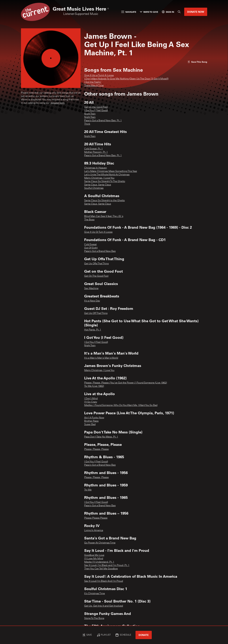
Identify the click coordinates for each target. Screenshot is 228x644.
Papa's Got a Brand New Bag (100, 251)
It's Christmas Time (95, 594)
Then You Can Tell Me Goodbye (101, 569)
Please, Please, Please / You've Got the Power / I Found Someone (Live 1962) (126, 383)
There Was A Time (94, 86)
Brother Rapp (91, 421)
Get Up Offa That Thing (96, 264)
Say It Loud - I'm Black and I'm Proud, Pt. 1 (107, 565)
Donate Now (196, 12)
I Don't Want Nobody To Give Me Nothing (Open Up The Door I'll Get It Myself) (126, 79)
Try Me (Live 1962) (94, 386)
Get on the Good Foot (96, 107)
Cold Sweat (90, 245)
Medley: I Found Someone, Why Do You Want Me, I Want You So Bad (121, 405)
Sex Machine (91, 289)
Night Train (90, 114)
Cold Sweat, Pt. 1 (93, 149)
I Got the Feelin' (93, 82)
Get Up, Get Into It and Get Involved (104, 606)
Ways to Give (149, 12)
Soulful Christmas (94, 188)
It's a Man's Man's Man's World (101, 358)
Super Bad (90, 425)
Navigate (129, 12)
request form (58, 103)
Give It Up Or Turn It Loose (98, 232)
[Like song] (197, 62)
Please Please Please (96, 518)
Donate (144, 635)
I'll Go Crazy (91, 402)
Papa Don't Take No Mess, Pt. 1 (101, 437)
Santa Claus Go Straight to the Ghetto (105, 201)
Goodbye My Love (94, 555)
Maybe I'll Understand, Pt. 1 (99, 562)
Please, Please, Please (96, 449)
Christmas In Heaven (96, 168)
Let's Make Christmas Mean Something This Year (111, 171)
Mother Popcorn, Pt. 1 (96, 152)
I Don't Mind (91, 399)
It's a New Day (92, 301)
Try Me (88, 490)
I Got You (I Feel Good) (96, 111)
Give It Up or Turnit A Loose (99, 76)
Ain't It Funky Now (94, 418)
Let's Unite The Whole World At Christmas (107, 175)
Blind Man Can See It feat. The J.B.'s (104, 216)
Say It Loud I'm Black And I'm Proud (104, 581)
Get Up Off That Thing (96, 313)
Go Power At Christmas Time (100, 543)
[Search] (179, 12)
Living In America (94, 531)
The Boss (89, 220)
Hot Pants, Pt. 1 (93, 330)
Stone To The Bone (94, 618)
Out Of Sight (91, 248)
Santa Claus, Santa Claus (98, 185)
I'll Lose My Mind (94, 559)
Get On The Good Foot (96, 276)
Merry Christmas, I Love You (99, 178)
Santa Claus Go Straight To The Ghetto (105, 181)
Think (87, 124)
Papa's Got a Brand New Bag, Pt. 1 (103, 121)
